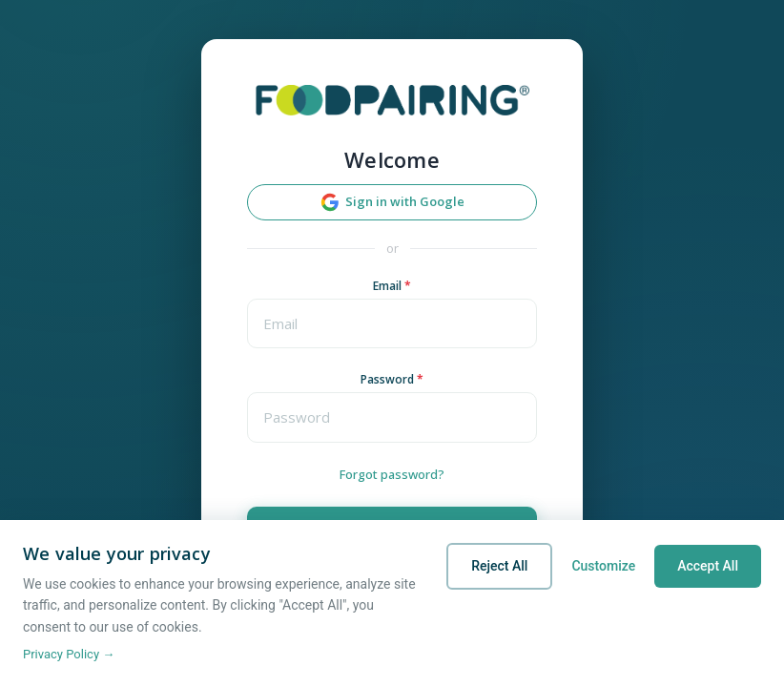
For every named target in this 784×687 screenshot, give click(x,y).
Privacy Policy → (69, 654)
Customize (603, 566)
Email (392, 286)
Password (392, 379)
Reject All (499, 566)
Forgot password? (392, 474)
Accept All (708, 566)
